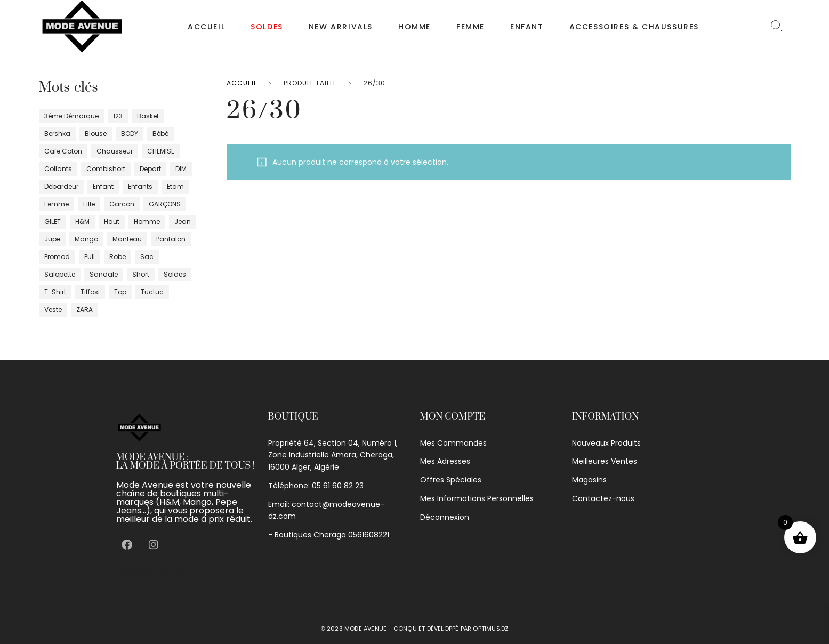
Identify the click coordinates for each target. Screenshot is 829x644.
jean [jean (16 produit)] (183, 222)
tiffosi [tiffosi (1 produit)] (90, 292)
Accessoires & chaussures (634, 27)
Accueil (206, 27)
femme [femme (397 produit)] (57, 204)
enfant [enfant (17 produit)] (103, 186)
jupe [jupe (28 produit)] (52, 239)
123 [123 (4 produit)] (118, 116)
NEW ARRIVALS (341, 27)
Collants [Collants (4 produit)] (58, 169)
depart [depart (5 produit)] (150, 169)
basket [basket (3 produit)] (148, 116)
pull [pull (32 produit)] (90, 257)
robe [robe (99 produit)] (118, 257)
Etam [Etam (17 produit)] (175, 186)
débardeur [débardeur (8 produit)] (61, 186)
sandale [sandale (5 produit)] (104, 274)
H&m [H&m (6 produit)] (82, 222)
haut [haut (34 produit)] (112, 222)
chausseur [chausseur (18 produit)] (115, 151)
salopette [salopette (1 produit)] (60, 274)
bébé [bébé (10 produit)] (160, 134)
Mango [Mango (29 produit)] (86, 239)
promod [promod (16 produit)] (57, 257)
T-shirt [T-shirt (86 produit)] (55, 292)
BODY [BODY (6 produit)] (130, 134)
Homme (415, 27)
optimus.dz (491, 629)
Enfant (527, 27)
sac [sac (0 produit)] (147, 257)
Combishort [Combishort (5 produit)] (106, 169)
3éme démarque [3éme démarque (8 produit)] (71, 116)
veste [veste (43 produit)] (53, 309)
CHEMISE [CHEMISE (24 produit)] (161, 151)
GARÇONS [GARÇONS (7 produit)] (165, 204)
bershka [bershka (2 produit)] (57, 134)
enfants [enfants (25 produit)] (140, 186)
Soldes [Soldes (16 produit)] (175, 274)
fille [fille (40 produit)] (89, 204)
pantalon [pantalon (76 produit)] (171, 239)
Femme (470, 27)
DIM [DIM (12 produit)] (181, 169)
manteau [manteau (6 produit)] (127, 239)
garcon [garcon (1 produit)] (122, 204)
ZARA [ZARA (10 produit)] (84, 309)
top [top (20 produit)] (120, 292)
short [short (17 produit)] (141, 274)
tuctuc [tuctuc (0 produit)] (152, 292)
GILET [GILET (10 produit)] (53, 222)
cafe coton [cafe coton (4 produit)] (63, 151)
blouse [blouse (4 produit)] (96, 134)
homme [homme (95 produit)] (147, 222)
